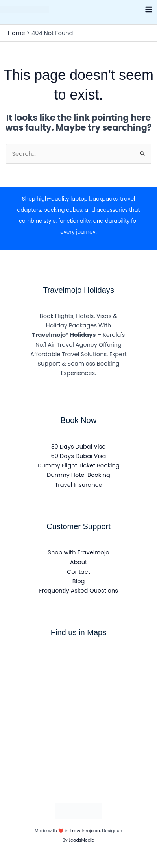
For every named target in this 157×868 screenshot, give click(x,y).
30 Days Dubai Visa (78, 447)
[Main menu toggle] (149, 9)
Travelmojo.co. (86, 831)
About (79, 562)
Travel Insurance (78, 485)
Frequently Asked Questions (78, 591)
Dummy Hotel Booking (78, 475)
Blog (79, 581)
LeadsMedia (81, 840)
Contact (78, 572)
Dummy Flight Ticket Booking (78, 465)
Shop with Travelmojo (78, 552)
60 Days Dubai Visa (79, 456)
